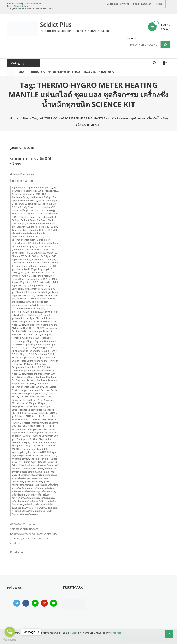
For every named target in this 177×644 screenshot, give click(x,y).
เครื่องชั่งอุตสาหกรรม (31, 498)
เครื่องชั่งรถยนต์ (48, 491)
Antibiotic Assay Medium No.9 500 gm (32, 197)
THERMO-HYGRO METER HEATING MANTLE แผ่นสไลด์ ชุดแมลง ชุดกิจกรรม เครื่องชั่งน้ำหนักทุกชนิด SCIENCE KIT (35, 423)
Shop (22, 72)
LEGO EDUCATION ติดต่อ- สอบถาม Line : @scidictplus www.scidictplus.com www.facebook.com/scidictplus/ (34, 302)
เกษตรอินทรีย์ (41, 485)
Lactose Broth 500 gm (40, 292)
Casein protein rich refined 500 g (29, 230)
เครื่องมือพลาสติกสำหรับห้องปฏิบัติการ (29, 501)
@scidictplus (21, 6)
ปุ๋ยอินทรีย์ (42, 462)
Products (36, 72)
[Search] (165, 45)
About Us (105, 72)
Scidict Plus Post (24, 181)
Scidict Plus (56, 25)
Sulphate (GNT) (23, 416)
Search (132, 38)
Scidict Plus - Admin (23, 174)
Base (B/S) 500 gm (22, 204)
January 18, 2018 (22, 148)
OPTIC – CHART (27, 335)
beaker (25, 217)
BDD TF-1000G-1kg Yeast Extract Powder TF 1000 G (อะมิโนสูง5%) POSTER (35, 214)
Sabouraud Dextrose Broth (43, 390)
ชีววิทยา (46, 459)
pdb (49, 335)
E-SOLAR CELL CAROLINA (41, 253)
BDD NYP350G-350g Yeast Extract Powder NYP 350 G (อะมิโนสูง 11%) (34, 207)
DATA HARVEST (33, 250)
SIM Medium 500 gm (41, 397)
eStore (74, 633)
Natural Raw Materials (64, 72)
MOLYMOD (33, 321)
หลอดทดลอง (51, 475)
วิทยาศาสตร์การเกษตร (33, 469)
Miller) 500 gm (19, 321)
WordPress (115, 633)
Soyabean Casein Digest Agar (27, 400)
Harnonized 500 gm (27, 269)
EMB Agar (46, 256)
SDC (27, 397)
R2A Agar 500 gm (25, 377)
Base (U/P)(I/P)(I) (41, 204)
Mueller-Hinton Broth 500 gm (42, 325)
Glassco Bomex (29, 266)
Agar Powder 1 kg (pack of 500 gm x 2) (32, 188)
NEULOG (27, 328)
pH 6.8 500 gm (32, 357)
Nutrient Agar (35, 331)
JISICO (22, 272)
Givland (45, 263)
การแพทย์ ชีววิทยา (21, 459)
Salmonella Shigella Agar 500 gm (29, 393)
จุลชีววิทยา (36, 459)
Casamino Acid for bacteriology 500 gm (37, 227)
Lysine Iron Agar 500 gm (40, 312)
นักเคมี (27, 462)
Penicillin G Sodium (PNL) (25, 338)
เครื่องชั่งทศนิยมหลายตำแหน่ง (30, 488)
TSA (33, 446)
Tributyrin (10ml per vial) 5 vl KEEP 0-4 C (36, 429)
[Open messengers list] (10, 632)
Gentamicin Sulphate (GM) (26, 263)
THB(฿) (159, 4)
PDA (44, 335)
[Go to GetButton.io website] (10, 640)
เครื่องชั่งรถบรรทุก (32, 491)
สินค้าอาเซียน (38, 475)
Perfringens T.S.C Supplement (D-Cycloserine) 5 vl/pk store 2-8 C (35, 351)
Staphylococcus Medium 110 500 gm (31, 406)
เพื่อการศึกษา (28, 511)
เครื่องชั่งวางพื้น (34, 495)
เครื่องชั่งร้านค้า (19, 495)
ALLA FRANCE (51, 191)
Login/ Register (142, 4)
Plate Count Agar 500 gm (34, 361)
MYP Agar (17, 328)
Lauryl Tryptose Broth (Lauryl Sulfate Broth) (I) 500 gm (35, 295)
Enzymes (90, 72)
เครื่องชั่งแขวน (48, 498)
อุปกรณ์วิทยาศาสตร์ (33, 482)
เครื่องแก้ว (29, 504)
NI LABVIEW (39, 328)
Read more (17, 552)
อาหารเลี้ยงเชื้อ (19, 478)
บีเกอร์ (33, 462)
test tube (37, 416)
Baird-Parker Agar (48, 201)
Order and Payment (118, 4)
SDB (22, 397)
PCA (38, 335)
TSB (39, 446)
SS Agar (42, 403)
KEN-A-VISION (29, 276)
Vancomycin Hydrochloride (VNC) (29, 452)
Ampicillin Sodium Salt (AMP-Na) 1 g (31, 194)
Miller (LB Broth (44, 318)
